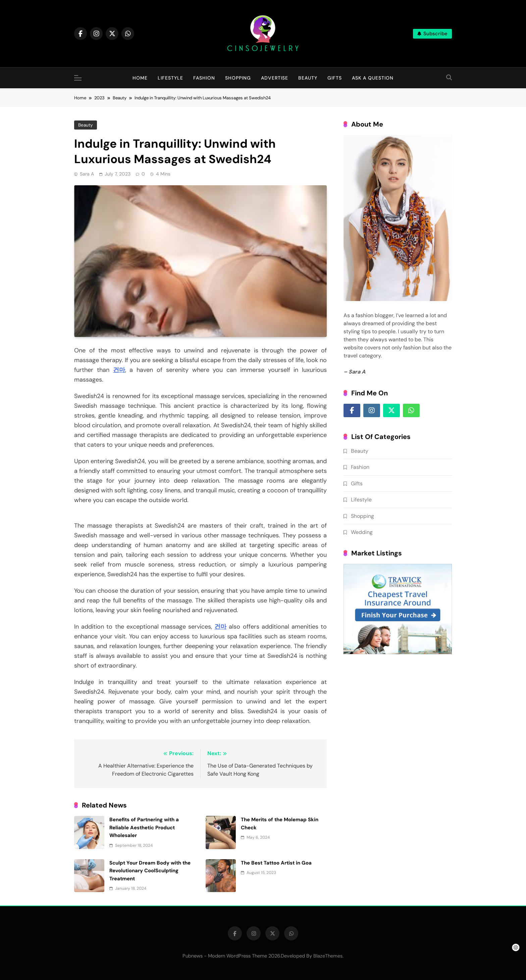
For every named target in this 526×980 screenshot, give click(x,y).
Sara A (87, 174)
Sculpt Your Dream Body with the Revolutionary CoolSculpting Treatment (150, 871)
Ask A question (373, 78)
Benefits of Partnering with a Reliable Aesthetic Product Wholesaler (144, 827)
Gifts (335, 78)
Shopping (238, 78)
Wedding (362, 532)
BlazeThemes (328, 956)
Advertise (275, 78)
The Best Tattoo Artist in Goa (276, 863)
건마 (119, 370)
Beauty (308, 78)
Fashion (204, 78)
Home (140, 78)
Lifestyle (170, 78)
